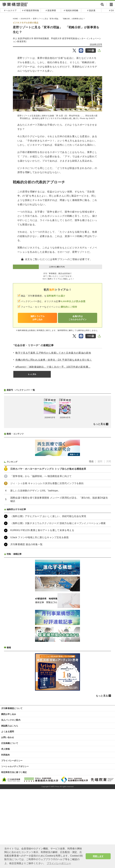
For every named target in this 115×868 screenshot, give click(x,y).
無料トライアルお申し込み (38, 318)
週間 (100, 540)
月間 (109, 540)
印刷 (91, 50)
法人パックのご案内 (11, 799)
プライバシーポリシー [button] (59, 863)
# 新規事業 (51, 10)
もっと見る (32, 374)
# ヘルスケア (10, 10)
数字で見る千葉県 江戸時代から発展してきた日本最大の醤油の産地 (53, 353)
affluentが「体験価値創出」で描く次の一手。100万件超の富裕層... (53, 367)
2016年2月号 (96, 44)
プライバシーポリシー (12, 840)
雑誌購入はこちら (10, 805)
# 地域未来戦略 (71, 10)
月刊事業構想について (12, 787)
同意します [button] (98, 856)
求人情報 (5, 828)
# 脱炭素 (91, 10)
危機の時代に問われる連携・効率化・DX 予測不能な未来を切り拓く (54, 360)
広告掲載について (10, 822)
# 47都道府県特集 (31, 10)
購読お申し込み (9, 793)
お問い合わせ (8, 816)
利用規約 (5, 834)
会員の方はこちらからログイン (78, 318)
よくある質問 (8, 811)
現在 (91, 540)
